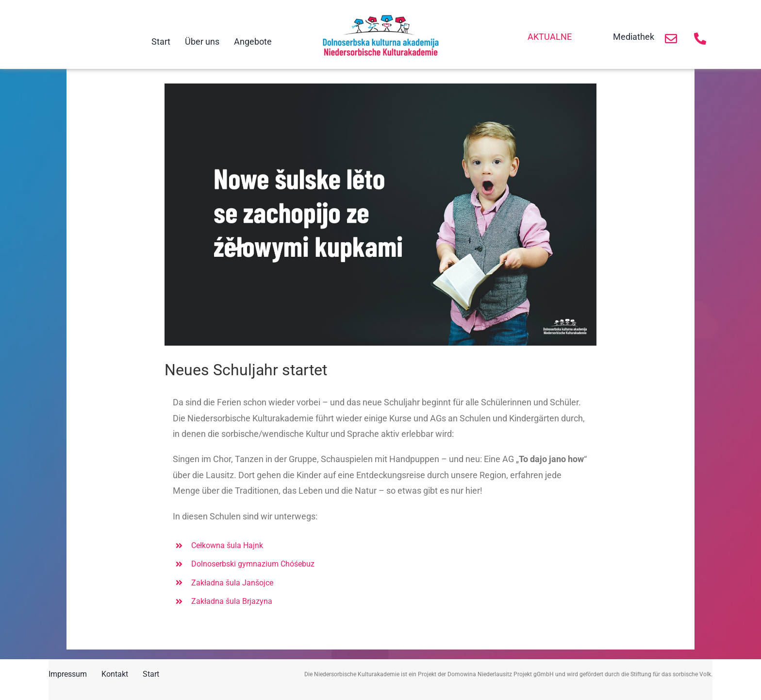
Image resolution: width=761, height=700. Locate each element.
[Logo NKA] (380, 16)
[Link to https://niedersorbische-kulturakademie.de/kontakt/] (671, 39)
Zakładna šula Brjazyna (232, 601)
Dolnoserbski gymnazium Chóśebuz (253, 564)
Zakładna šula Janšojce (232, 583)
